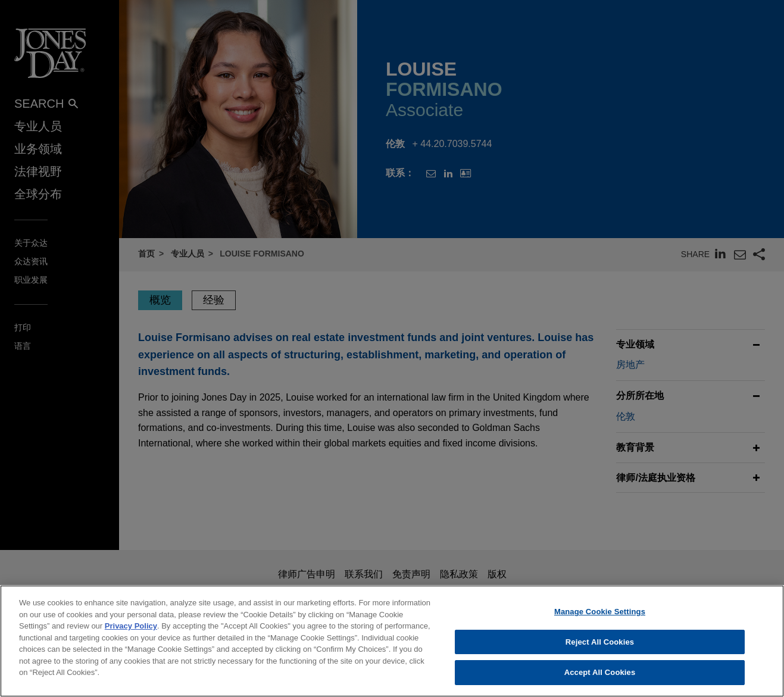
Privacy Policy (131, 631)
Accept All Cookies (600, 678)
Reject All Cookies (600, 647)
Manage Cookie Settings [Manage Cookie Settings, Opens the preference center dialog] (600, 616)
